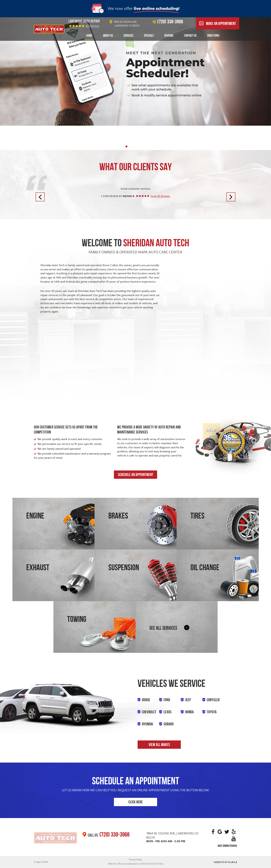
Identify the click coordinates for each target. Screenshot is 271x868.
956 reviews (92, 26)
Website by (225, 862)
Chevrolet (149, 712)
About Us (108, 35)
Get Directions (227, 846)
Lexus (167, 712)
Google (220, 832)
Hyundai (148, 724)
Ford (167, 700)
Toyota (212, 712)
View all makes (159, 745)
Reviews (169, 35)
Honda (189, 712)
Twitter (227, 832)
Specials (149, 35)
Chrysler (213, 700)
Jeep (188, 700)
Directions (213, 35)
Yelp (234, 832)
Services (128, 35)
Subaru (169, 724)
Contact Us (190, 35)
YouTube (234, 839)
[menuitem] (89, 36)
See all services (163, 628)
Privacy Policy (135, 860)
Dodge (146, 700)
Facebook (213, 832)
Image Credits (41, 862)
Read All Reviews (160, 196)
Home (89, 35)
